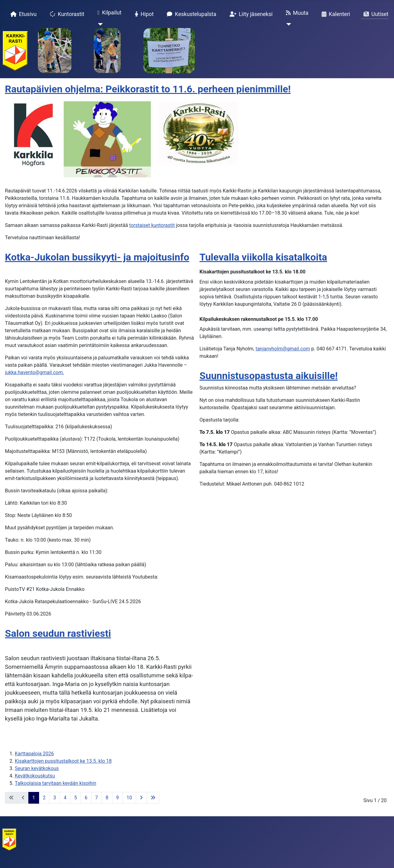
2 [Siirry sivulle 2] (44, 798)
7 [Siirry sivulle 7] (96, 798)
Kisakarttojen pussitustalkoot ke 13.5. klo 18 (63, 761)
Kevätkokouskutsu (35, 776)
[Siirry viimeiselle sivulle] (153, 798)
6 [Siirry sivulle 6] (86, 798)
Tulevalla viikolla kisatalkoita (263, 257)
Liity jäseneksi (250, 14)
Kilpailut (108, 13)
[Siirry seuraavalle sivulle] (141, 798)
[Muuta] (287, 24)
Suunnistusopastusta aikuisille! (269, 376)
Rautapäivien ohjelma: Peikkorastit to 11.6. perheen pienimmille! (148, 89)
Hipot (143, 14)
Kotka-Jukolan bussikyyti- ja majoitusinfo (97, 257)
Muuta (296, 13)
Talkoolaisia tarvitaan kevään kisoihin (56, 783)
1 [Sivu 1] (34, 798)
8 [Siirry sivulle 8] (107, 798)
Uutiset (375, 14)
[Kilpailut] (99, 24)
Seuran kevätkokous (37, 768)
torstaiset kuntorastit (152, 225)
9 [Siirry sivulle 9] (117, 798)
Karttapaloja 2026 (34, 754)
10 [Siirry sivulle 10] (129, 798)
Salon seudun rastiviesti (58, 633)
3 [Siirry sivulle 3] (55, 798)
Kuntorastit (66, 14)
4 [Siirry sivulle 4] (65, 798)
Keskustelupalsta (190, 14)
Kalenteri (335, 14)
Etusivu (22, 14)
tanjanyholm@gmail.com (283, 349)
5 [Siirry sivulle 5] (76, 798)
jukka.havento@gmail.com (34, 372)
